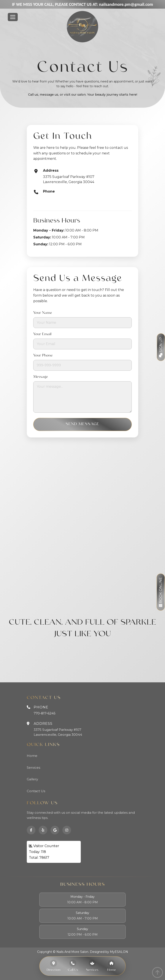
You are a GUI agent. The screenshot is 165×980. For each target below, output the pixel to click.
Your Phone (43, 356)
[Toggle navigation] (13, 17)
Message (41, 377)
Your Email (42, 334)
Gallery (32, 779)
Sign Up (161, 347)
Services (33, 768)
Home (32, 756)
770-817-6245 (55, 198)
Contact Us (36, 791)
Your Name (43, 313)
